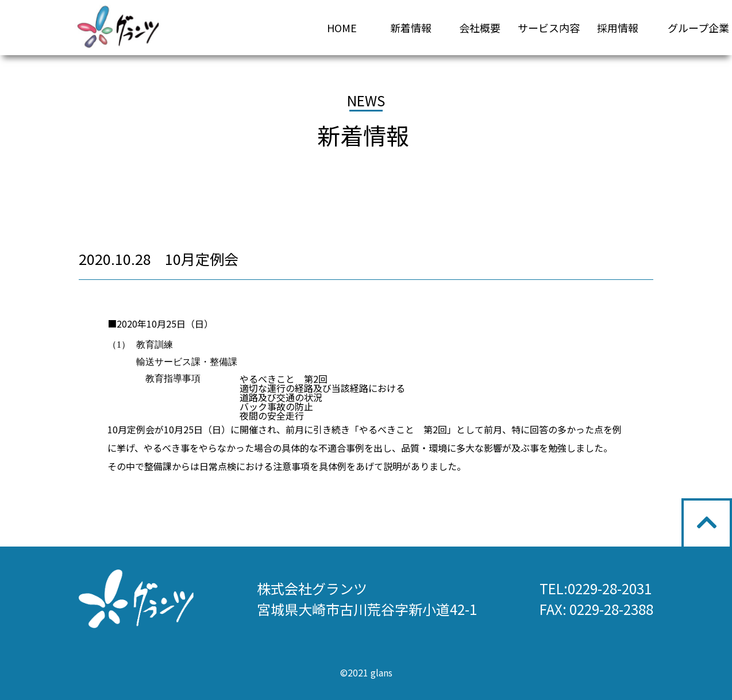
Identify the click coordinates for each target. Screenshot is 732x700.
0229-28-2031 (610, 588)
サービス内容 (549, 28)
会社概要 (480, 28)
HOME (342, 28)
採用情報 (618, 28)
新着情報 (411, 28)
